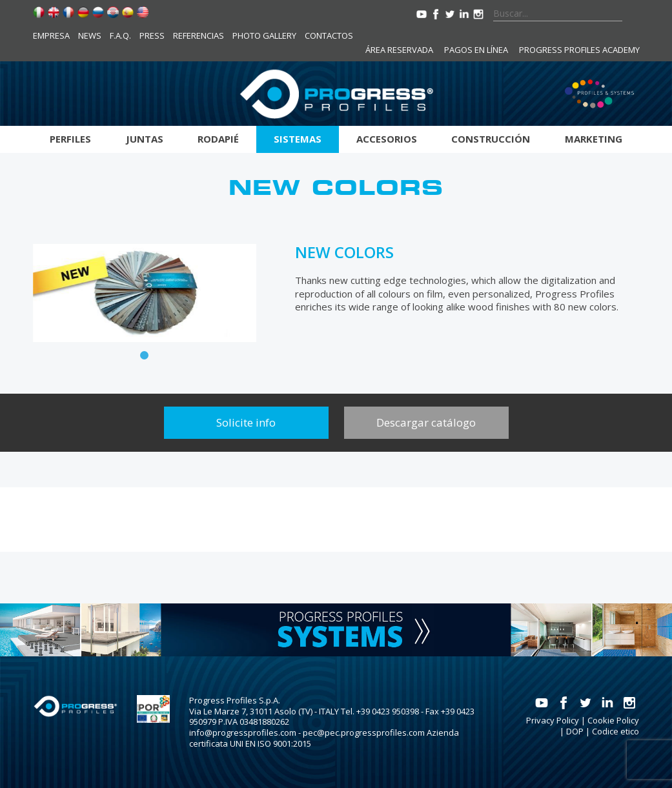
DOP (575, 731)
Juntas (145, 139)
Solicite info (246, 422)
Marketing (594, 139)
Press (152, 35)
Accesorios (387, 139)
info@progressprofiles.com (243, 732)
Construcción (491, 139)
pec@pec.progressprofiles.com (364, 732)
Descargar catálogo (426, 422)
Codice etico (616, 731)
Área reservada (399, 50)
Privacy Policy (553, 720)
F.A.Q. (120, 35)
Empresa (51, 35)
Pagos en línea (476, 50)
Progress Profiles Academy (579, 50)
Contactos (329, 35)
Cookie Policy (613, 720)
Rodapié (218, 139)
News (90, 35)
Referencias (199, 35)
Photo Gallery (264, 35)
